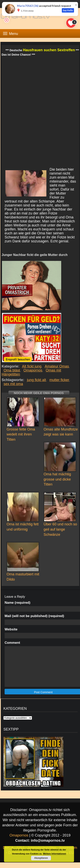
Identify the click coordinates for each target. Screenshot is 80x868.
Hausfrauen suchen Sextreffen (49, 50)
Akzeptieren (41, 858)
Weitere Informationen (55, 854)
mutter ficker (59, 380)
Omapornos (33, 370)
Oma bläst (12, 370)
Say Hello (68, 10)
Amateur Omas (57, 366)
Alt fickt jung (32, 366)
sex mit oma (13, 384)
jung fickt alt (36, 380)
